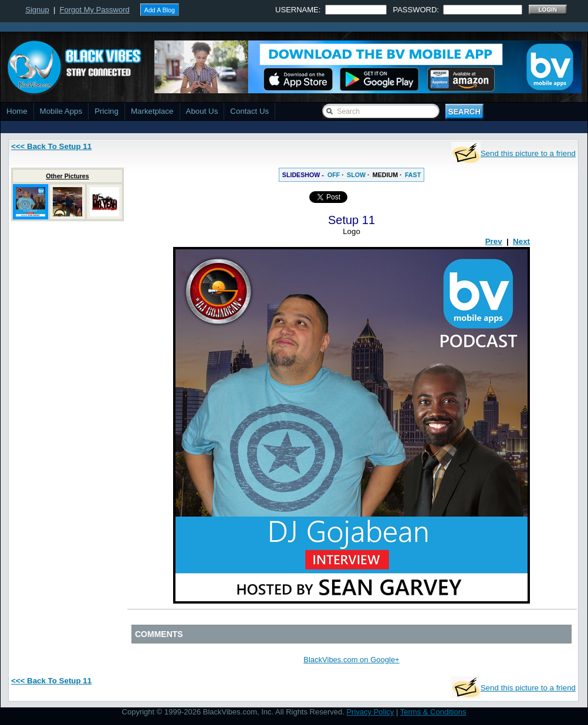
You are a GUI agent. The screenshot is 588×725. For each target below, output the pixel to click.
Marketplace (152, 111)
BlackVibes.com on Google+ (351, 660)
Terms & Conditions (433, 712)
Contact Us (249, 111)
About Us (202, 111)
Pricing (107, 111)
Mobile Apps (61, 111)
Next (521, 241)
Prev (494, 241)
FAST (413, 175)
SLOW (356, 175)
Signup (37, 10)
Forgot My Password (95, 10)
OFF (334, 175)
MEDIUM (385, 175)
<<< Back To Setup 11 (51, 146)
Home (17, 111)
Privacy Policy (370, 712)
